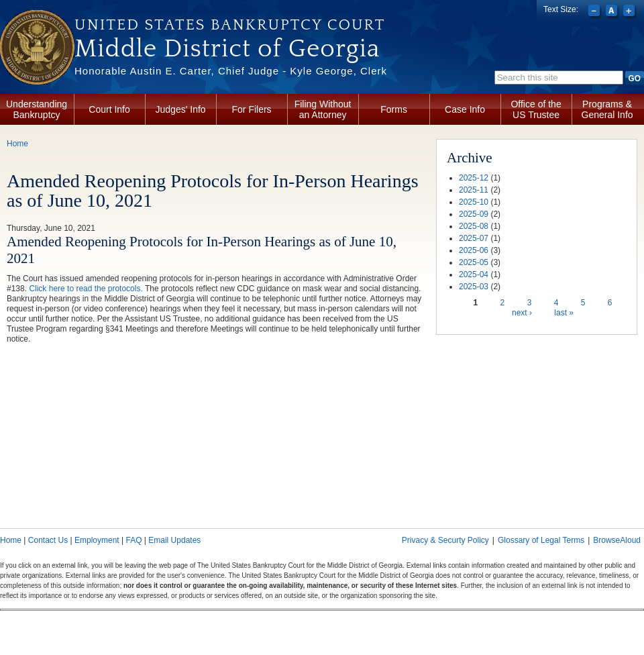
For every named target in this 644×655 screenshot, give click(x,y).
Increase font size (630, 12)
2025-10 (474, 202)
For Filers (252, 109)
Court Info (109, 109)
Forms (394, 109)
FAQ (133, 540)
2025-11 (474, 190)
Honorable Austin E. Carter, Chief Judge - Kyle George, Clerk (231, 71)
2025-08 (474, 226)
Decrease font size (595, 12)
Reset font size (613, 12)
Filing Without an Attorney (323, 109)
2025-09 (474, 214)
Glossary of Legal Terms (541, 540)
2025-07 (474, 238)
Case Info (465, 109)
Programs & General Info (607, 109)
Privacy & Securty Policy (445, 540)
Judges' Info (181, 109)
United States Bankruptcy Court (230, 25)
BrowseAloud (617, 540)
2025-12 (474, 178)
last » (564, 313)
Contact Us (48, 540)
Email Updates (174, 540)
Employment (97, 540)
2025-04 (474, 274)
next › (522, 313)
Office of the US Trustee (536, 109)
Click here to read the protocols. (86, 289)
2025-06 (474, 250)
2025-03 (474, 287)
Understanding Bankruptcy (37, 109)
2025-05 (474, 262)
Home (17, 144)
